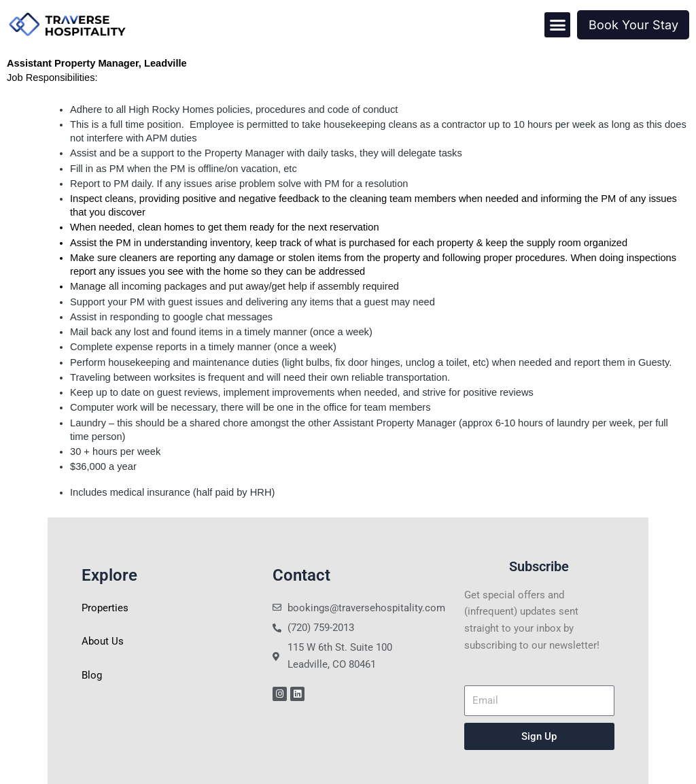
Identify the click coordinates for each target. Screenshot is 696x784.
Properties (105, 608)
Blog (92, 675)
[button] (557, 25)
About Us (103, 641)
